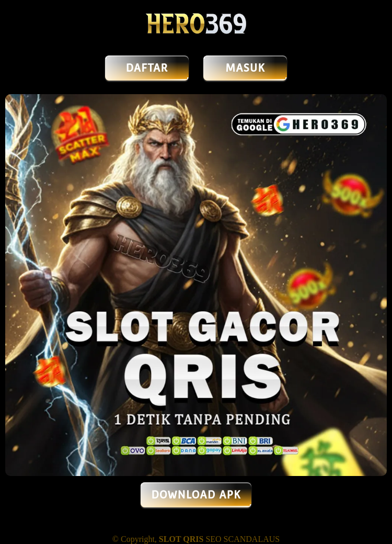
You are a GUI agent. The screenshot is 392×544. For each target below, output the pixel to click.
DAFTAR (147, 68)
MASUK (245, 68)
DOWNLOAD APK (196, 495)
